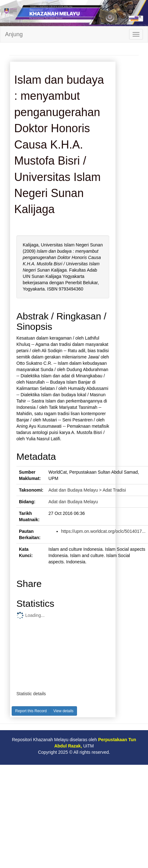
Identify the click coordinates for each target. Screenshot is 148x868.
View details (63, 711)
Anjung (14, 34)
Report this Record (31, 711)
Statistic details (31, 694)
